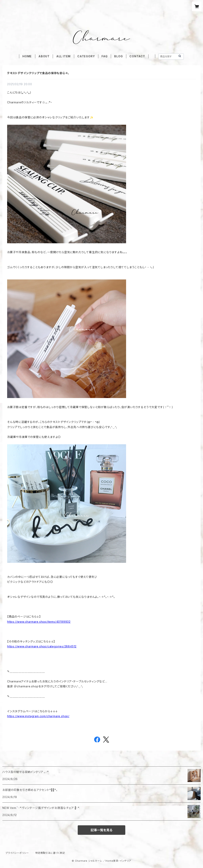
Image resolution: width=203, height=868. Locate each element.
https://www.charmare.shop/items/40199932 (39, 622)
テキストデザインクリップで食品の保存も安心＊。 (38, 73)
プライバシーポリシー (17, 853)
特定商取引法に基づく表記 (50, 853)
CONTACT (137, 56)
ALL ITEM (63, 56)
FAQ (104, 56)
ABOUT (44, 56)
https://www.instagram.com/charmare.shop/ (38, 716)
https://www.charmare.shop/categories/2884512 (42, 646)
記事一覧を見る (101, 830)
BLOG (118, 56)
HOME (27, 56)
